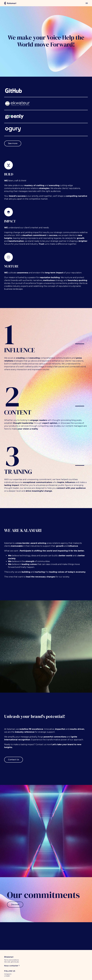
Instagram (8, 974)
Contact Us (14, 760)
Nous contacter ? (12, 966)
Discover (15, 904)
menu (87, 3)
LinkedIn (7, 976)
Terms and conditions (11, 960)
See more (13, 143)
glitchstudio (15, 962)
